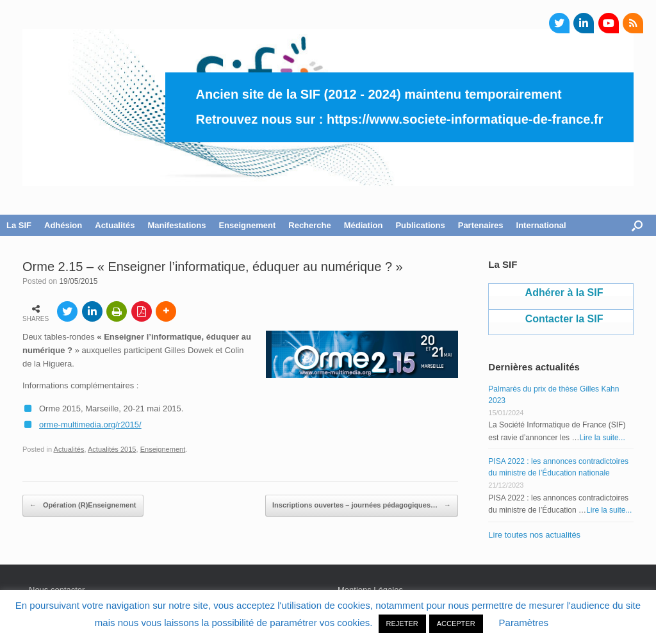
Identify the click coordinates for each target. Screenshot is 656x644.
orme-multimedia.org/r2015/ (90, 425)
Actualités (115, 225)
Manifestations (176, 225)
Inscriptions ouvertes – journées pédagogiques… (362, 506)
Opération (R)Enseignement (83, 506)
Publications (420, 225)
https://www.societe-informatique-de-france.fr (465, 119)
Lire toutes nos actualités (534, 535)
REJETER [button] (402, 623)
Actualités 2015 (112, 449)
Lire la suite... (602, 438)
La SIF (19, 225)
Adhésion (63, 225)
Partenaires (481, 225)
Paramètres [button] (524, 623)
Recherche (309, 225)
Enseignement (247, 225)
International (541, 225)
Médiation (364, 225)
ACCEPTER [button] (456, 623)
